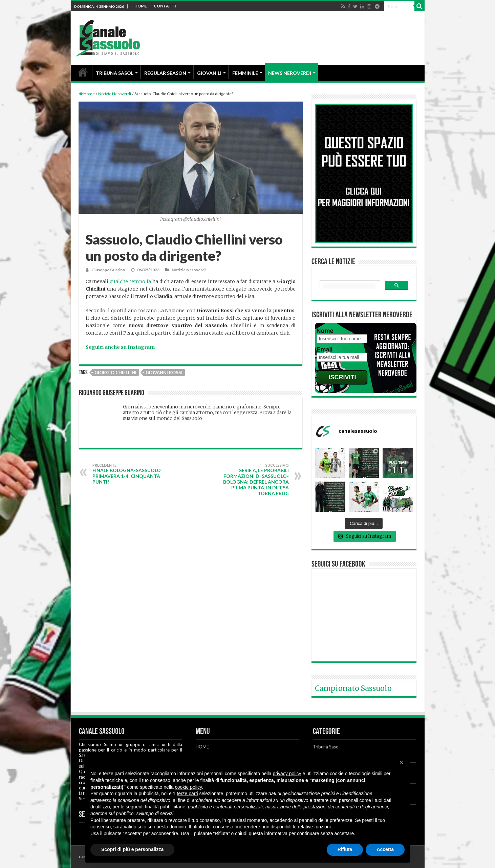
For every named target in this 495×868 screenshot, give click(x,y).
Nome (325, 331)
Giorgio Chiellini (115, 373)
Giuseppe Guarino (108, 270)
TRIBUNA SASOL (115, 73)
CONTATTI (165, 6)
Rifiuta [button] (345, 849)
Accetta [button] (385, 849)
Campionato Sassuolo (353, 688)
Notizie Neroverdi (115, 94)
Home (87, 94)
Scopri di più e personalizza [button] (132, 849)
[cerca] (349, 286)
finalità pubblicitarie (165, 807)
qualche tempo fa (130, 281)
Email (325, 350)
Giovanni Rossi (164, 373)
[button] (401, 762)
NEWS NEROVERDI (290, 73)
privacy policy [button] (287, 774)
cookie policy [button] (188, 787)
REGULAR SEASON (165, 73)
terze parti (187, 793)
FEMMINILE (245, 73)
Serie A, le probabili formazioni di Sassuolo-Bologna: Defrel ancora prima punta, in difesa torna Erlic (254, 480)
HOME (141, 6)
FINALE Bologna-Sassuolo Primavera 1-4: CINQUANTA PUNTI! (127, 474)
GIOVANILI (209, 73)
